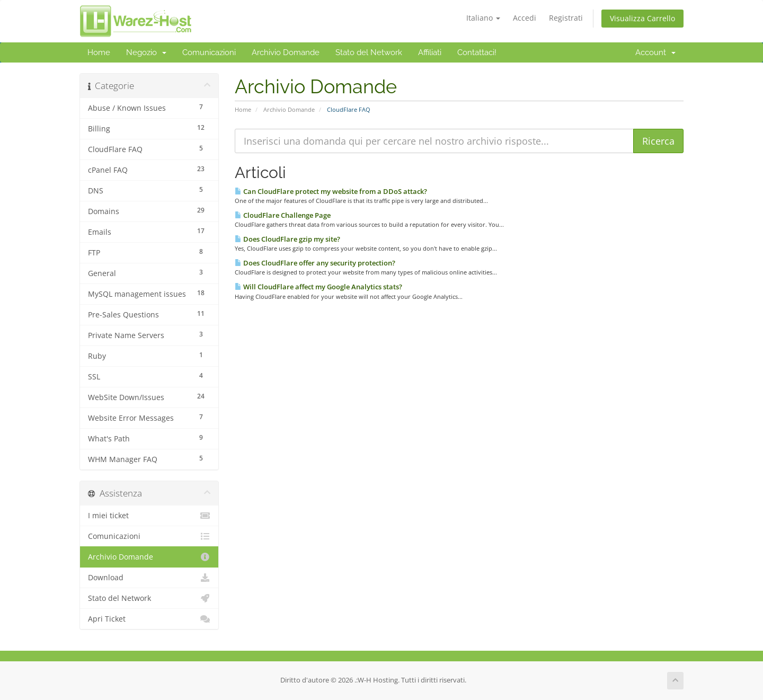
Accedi (525, 18)
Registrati (566, 18)
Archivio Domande (286, 52)
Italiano (483, 18)
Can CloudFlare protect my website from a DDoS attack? (331, 191)
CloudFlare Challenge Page (283, 215)
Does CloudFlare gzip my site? (287, 239)
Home (99, 52)
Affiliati (430, 52)
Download (149, 578)
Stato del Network (369, 52)
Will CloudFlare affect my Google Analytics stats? (318, 287)
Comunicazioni (209, 52)
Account (655, 52)
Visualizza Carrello (642, 18)
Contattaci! (477, 52)
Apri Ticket (149, 619)
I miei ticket (149, 516)
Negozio (146, 52)
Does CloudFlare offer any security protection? (315, 263)
